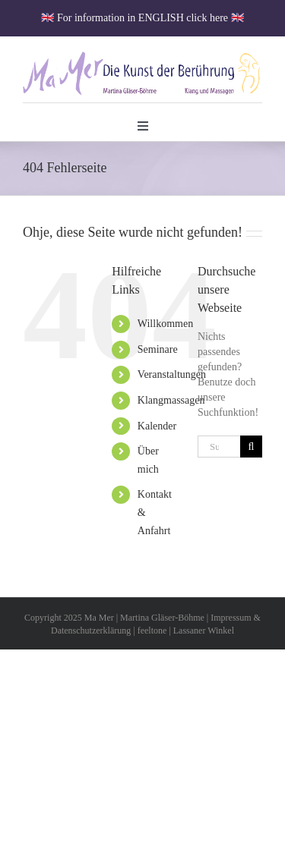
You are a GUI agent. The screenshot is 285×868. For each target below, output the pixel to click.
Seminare (158, 349)
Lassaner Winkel (204, 631)
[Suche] (251, 447)
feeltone (152, 631)
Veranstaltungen (172, 374)
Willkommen (165, 324)
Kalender (157, 426)
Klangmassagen (171, 400)
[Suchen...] (219, 447)
